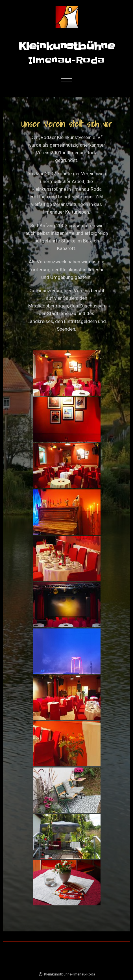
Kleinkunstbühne (67, 46)
